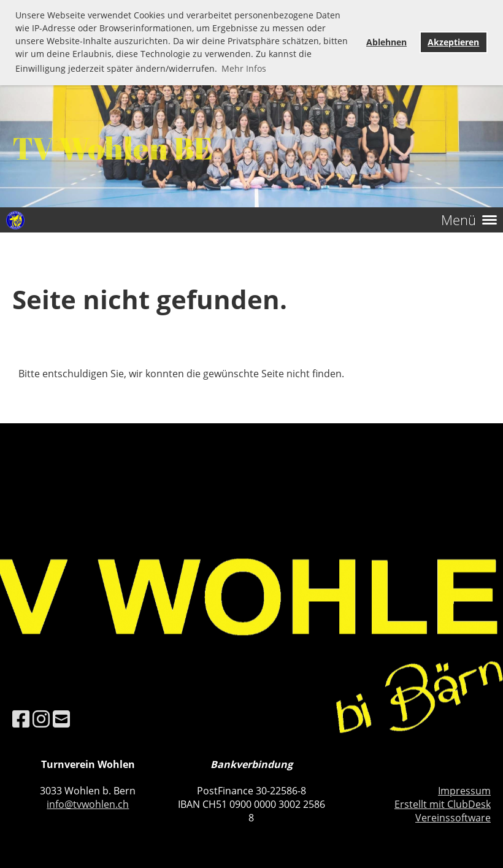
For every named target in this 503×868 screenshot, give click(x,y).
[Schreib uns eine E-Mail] (61, 719)
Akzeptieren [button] (453, 42)
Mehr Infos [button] (244, 68)
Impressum (464, 791)
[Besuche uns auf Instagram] (41, 719)
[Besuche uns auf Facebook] (21, 719)
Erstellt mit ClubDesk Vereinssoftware (443, 811)
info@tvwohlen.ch (88, 804)
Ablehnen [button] (386, 42)
